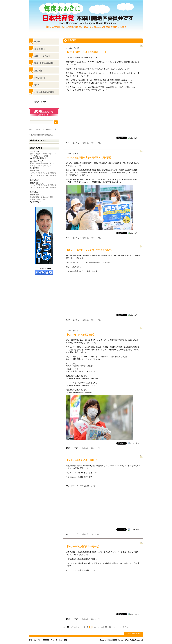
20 (106, 627)
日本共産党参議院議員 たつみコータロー (44, 235)
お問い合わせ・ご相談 (44, 92)
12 (98, 627)
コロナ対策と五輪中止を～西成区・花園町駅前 (89, 158)
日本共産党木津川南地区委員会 (41, 135)
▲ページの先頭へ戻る (134, 634)
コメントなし (96, 143)
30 (110, 627)
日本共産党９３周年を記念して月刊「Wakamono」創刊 (43, 155)
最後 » (125, 627)
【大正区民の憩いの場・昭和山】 (82, 460)
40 (114, 627)
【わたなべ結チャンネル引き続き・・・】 (86, 52)
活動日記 (86, 143)
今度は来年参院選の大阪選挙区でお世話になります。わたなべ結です (43, 175)
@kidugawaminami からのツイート (43, 129)
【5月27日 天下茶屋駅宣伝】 (81, 335)
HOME (44, 42)
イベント (44, 56)
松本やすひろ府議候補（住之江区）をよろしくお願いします (42, 164)
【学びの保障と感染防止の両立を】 (83, 547)
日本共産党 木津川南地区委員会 (86, 16)
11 (95, 627)
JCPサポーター (44, 112)
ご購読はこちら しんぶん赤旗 (44, 271)
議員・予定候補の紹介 (44, 63)
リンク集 (44, 85)
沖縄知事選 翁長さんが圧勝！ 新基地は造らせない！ (43, 198)
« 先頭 (73, 627)
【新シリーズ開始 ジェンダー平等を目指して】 (90, 250)
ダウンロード (44, 78)
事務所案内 (44, 49)
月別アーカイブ (40, 102)
